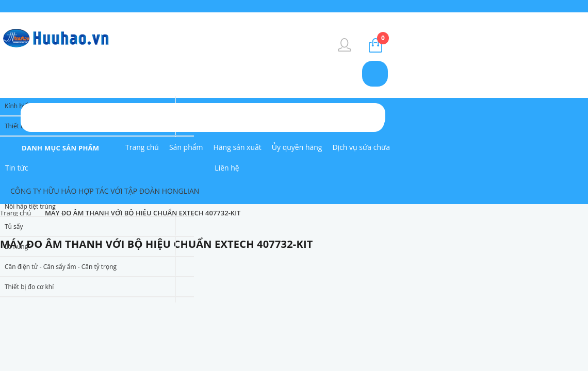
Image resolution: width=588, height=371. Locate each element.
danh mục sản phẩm (60, 148)
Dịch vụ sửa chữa (361, 147)
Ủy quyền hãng (297, 147)
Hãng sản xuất (238, 147)
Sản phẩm (186, 147)
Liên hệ (227, 168)
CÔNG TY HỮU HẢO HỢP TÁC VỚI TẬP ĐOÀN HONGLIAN (105, 191)
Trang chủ (142, 147)
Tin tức (17, 168)
